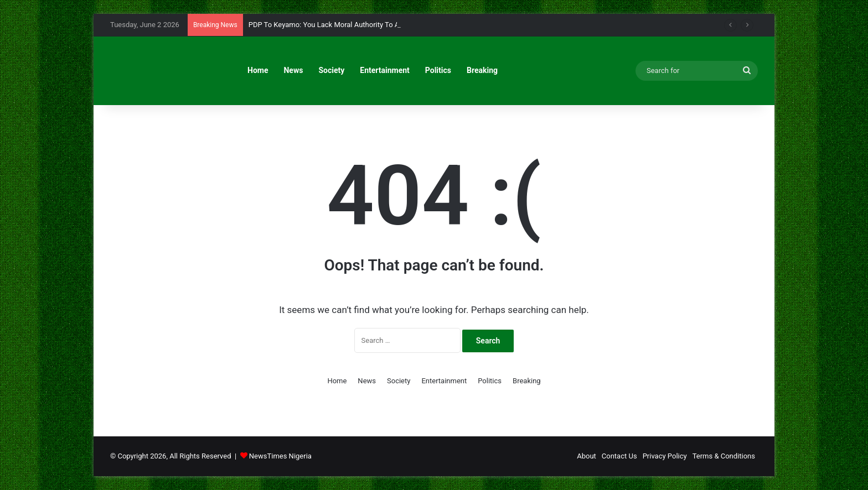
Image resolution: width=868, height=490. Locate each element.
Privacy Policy (665, 456)
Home (258, 70)
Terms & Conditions (724, 456)
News (293, 70)
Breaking (482, 70)
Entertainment (385, 70)
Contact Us (619, 456)
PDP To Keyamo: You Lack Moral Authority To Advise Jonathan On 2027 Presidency (381, 25)
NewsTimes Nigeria (280, 456)
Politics (438, 70)
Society (331, 70)
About (587, 456)
